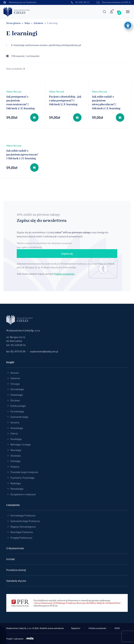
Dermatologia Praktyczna (23, 515)
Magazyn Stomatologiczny (23, 527)
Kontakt (11, 559)
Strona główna (13, 23)
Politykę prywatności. (64, 274)
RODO (117, 628)
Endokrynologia (18, 406)
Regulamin (76, 628)
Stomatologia (17, 489)
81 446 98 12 (80, 2)
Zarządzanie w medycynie (23, 494)
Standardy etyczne (16, 581)
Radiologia (16, 483)
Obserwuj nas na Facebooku (20, 2)
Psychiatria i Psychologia (23, 478)
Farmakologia (17, 411)
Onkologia (15, 461)
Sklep (27, 23)
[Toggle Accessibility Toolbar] (128, 25)
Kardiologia (16, 439)
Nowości (15, 373)
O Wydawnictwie (15, 548)
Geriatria (15, 422)
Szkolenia (38, 23)
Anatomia (15, 378)
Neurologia (16, 450)
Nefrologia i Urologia (21, 444)
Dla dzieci (15, 400)
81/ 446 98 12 (18, 345)
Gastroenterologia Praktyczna (25, 521)
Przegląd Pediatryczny (21, 538)
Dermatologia (17, 389)
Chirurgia (15, 384)
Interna (14, 433)
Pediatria (15, 467)
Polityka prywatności (97, 628)
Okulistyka (16, 456)
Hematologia (17, 428)
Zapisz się (67, 254)
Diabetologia (17, 395)
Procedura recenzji (16, 570)
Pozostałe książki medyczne (24, 472)
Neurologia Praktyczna (22, 532)
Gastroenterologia (19, 417)
